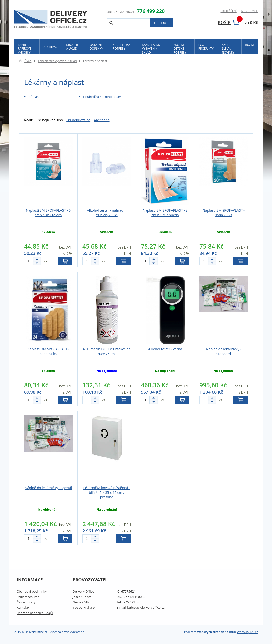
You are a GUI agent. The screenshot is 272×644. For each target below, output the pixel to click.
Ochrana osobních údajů (35, 613)
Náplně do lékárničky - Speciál (48, 488)
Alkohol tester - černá (165, 349)
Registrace (249, 11)
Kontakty (23, 607)
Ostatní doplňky (96, 47)
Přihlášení (228, 11)
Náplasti (34, 97)
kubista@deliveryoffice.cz (146, 607)
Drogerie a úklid (73, 47)
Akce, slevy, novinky (228, 48)
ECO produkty (206, 47)
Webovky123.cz (247, 632)
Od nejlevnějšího (50, 120)
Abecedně (102, 120)
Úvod (25, 61)
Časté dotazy (26, 602)
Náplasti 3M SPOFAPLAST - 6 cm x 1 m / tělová (48, 213)
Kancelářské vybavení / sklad (152, 48)
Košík (229, 22)
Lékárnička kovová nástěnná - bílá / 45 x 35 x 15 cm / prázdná (107, 492)
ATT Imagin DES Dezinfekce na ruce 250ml (107, 351)
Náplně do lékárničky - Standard (224, 351)
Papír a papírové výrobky (25, 48)
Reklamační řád (28, 597)
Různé (250, 45)
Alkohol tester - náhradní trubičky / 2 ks (107, 213)
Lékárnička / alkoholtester (102, 97)
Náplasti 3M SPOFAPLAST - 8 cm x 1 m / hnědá (165, 213)
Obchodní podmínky (32, 591)
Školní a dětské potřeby (180, 48)
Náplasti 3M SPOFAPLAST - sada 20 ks (223, 213)
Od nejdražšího (78, 120)
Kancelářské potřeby (122, 47)
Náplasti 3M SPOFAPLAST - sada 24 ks (48, 351)
